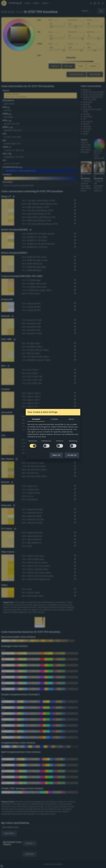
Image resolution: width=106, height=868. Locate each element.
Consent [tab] (36, 419)
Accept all (72, 455)
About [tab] (71, 419)
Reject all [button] (56, 455)
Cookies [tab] (54, 419)
